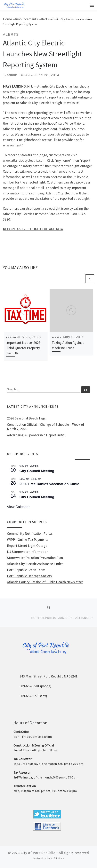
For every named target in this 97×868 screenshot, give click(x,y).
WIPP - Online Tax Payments (28, 540)
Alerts (44, 19)
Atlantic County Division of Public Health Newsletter (45, 582)
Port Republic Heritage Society (29, 576)
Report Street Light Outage (27, 546)
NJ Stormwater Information (28, 552)
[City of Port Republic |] (14, 5)
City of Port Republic (38, 853)
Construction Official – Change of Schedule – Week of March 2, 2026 (46, 427)
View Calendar (18, 507)
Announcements (26, 19)
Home (7, 19)
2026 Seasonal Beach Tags (26, 418)
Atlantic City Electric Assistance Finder (35, 564)
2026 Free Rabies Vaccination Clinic (49, 484)
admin (12, 75)
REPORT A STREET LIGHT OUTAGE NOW (33, 229)
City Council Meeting (37, 471)
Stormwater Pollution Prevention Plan (35, 558)
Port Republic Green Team (26, 570)
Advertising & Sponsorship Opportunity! (36, 435)
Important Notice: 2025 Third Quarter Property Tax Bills (23, 348)
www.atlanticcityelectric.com (24, 160)
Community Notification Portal (30, 534)
